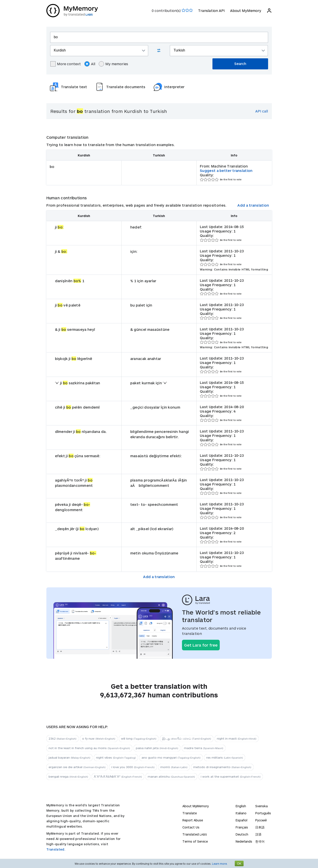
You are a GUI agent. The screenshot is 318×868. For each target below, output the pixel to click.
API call (262, 111)
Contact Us (191, 827)
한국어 (260, 841)
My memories (113, 64)
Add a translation (253, 205)
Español (241, 820)
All (90, 64)
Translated (195, 834)
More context (66, 64)
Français (242, 827)
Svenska (261, 806)
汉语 (258, 834)
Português (263, 813)
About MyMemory (246, 10)
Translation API (211, 10)
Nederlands (244, 841)
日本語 (260, 827)
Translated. (56, 849)
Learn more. (220, 864)
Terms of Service (195, 841)
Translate (190, 813)
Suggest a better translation (226, 170)
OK (239, 863)
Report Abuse (193, 820)
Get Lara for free (201, 645)
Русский (261, 820)
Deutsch (242, 834)
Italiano (241, 813)
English (241, 806)
